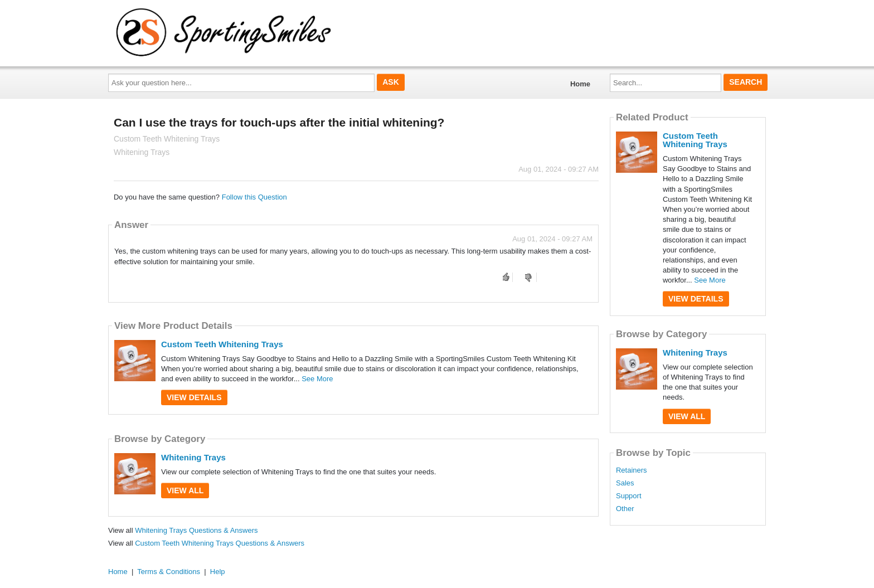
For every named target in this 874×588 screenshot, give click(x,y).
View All (185, 490)
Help (218, 572)
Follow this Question (254, 197)
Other (625, 509)
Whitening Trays (193, 457)
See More (317, 379)
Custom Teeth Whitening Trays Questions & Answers (220, 543)
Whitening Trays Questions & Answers (196, 530)
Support (629, 496)
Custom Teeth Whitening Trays (222, 344)
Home (580, 84)
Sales (625, 483)
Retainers (632, 470)
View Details (194, 397)
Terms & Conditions (169, 572)
